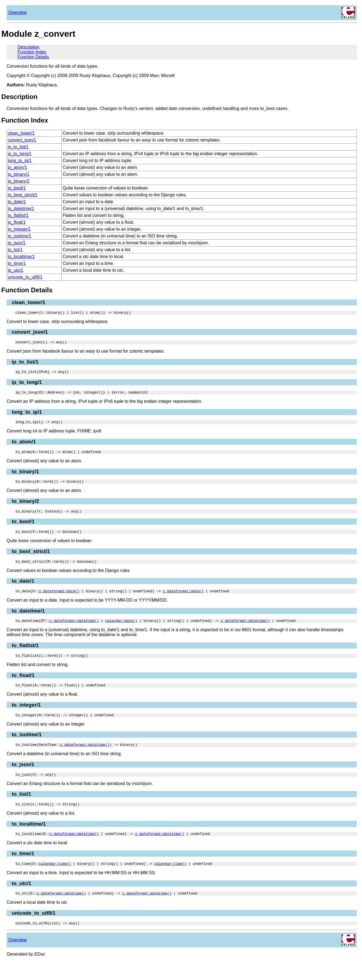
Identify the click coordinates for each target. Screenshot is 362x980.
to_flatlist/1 (18, 215)
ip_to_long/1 (20, 154)
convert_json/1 (22, 140)
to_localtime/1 (21, 257)
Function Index (32, 52)
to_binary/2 (18, 181)
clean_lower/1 (21, 133)
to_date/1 (17, 202)
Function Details (33, 57)
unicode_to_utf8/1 (25, 277)
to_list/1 (15, 250)
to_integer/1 (19, 229)
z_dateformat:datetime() (74, 630)
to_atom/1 (17, 167)
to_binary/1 (18, 174)
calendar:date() (121, 630)
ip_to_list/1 (18, 147)
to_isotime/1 (19, 236)
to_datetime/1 (21, 209)
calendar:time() (55, 880)
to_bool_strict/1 (23, 195)
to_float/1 (17, 222)
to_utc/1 (15, 270)
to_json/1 (17, 243)
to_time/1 (17, 263)
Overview (17, 12)
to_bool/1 (17, 188)
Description (28, 47)
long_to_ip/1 (20, 161)
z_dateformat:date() (59, 600)
